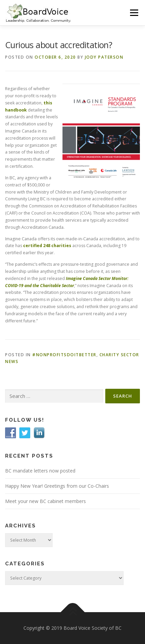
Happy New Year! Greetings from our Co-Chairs (57, 486)
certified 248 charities (48, 246)
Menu (134, 13)
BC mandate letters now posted (40, 471)
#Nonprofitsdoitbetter (64, 355)
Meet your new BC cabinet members (46, 501)
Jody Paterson (104, 57)
